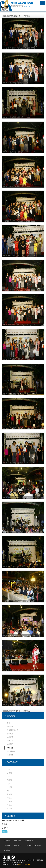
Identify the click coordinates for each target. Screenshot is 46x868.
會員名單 (10, 734)
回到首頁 (7, 841)
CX (12, 864)
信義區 (9, 784)
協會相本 (10, 755)
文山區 (9, 808)
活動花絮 (27, 16)
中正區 (9, 770)
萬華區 (9, 780)
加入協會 (7, 850)
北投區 (9, 794)
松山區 (9, 787)
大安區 (9, 791)
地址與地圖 (11, 751)
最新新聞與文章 (13, 730)
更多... (5, 832)
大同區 (9, 773)
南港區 (9, 805)
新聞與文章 (29, 841)
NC (29, 864)
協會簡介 (10, 744)
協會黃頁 (10, 737)
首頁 (9, 723)
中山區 (9, 777)
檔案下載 (10, 741)
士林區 (9, 801)
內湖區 (9, 798)
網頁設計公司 (23, 864)
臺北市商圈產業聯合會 (12, 16)
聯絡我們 (10, 727)
